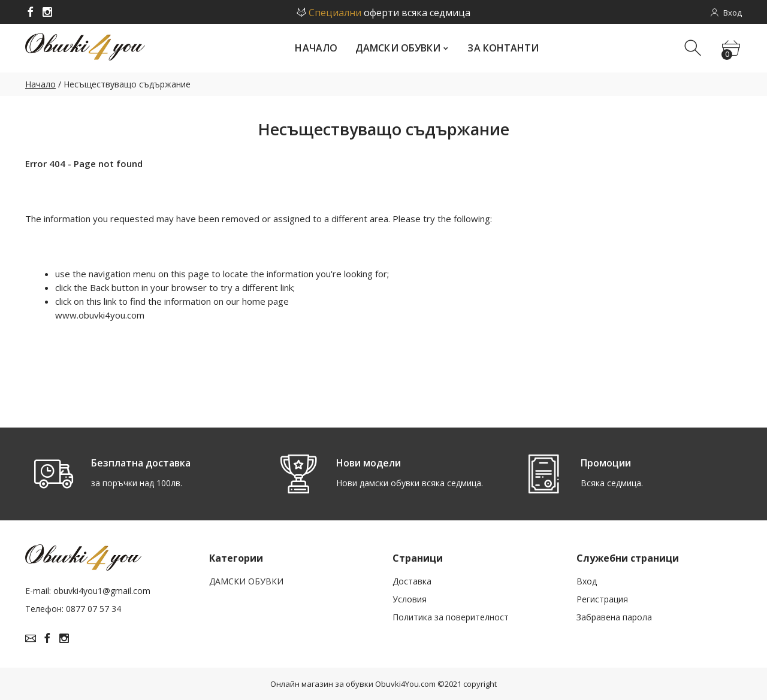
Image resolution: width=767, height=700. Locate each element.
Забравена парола (614, 615)
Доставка (412, 579)
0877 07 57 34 (93, 607)
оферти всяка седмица (383, 13)
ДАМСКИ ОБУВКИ (246, 579)
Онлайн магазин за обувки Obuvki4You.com (353, 682)
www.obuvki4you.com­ (100, 315)
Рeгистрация (602, 597)
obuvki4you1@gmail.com (102, 589)
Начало (40, 84)
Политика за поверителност (451, 615)
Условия (410, 597)
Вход (587, 579)
